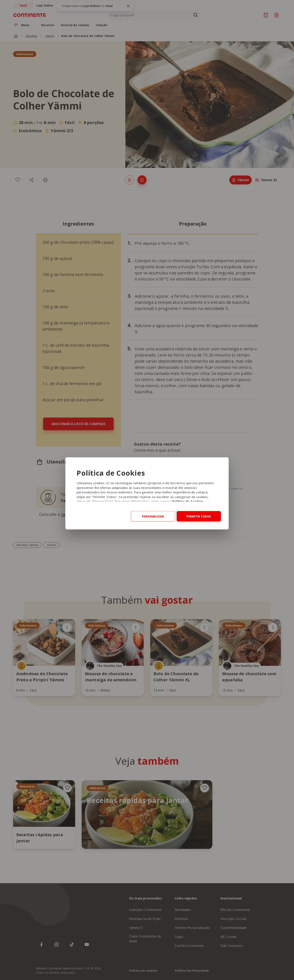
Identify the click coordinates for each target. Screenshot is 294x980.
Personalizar (153, 516)
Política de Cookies (188, 501)
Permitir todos (199, 516)
